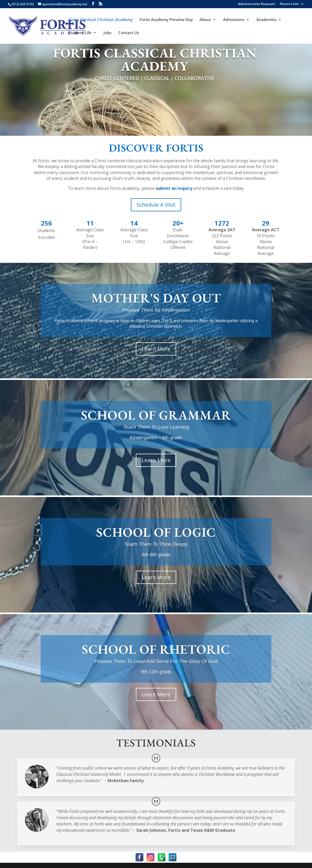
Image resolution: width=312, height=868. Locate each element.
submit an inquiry (174, 188)
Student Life (80, 33)
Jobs (107, 33)
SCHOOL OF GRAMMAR (156, 415)
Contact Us (129, 33)
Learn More (156, 349)
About (205, 20)
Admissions (234, 20)
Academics (266, 20)
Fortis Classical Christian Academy (101, 20)
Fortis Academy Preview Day (166, 20)
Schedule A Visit (156, 205)
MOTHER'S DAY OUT (156, 298)
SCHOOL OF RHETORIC (156, 649)
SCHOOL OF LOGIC (156, 532)
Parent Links (289, 4)
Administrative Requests (257, 4)
